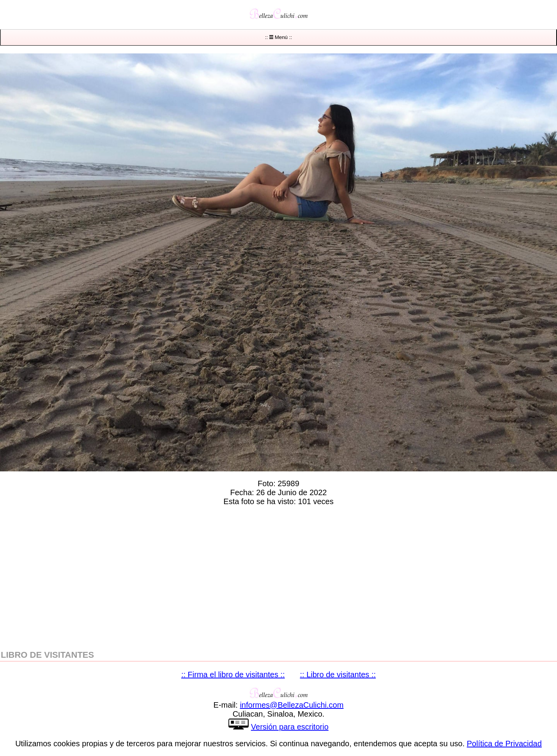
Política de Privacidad (504, 744)
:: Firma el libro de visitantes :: (233, 675)
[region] (278, 576)
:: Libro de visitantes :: (338, 675)
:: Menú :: (278, 37)
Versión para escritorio (290, 727)
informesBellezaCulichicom (292, 705)
